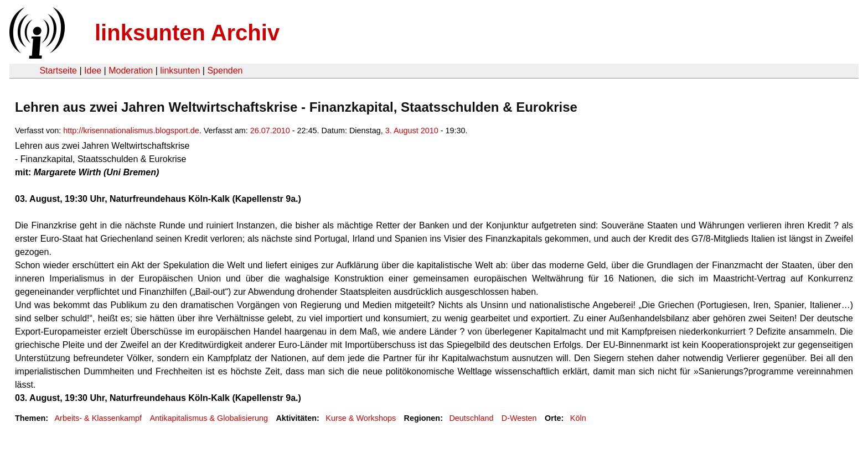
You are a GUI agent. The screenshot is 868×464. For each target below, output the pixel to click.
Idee (93, 71)
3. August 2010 (412, 131)
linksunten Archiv (187, 33)
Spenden (225, 71)
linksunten (180, 71)
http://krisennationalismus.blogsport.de (131, 131)
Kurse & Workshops (361, 418)
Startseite (58, 71)
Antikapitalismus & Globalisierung (209, 418)
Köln (578, 418)
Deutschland (471, 418)
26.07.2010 (270, 131)
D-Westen (519, 418)
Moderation (131, 71)
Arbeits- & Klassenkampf (98, 418)
